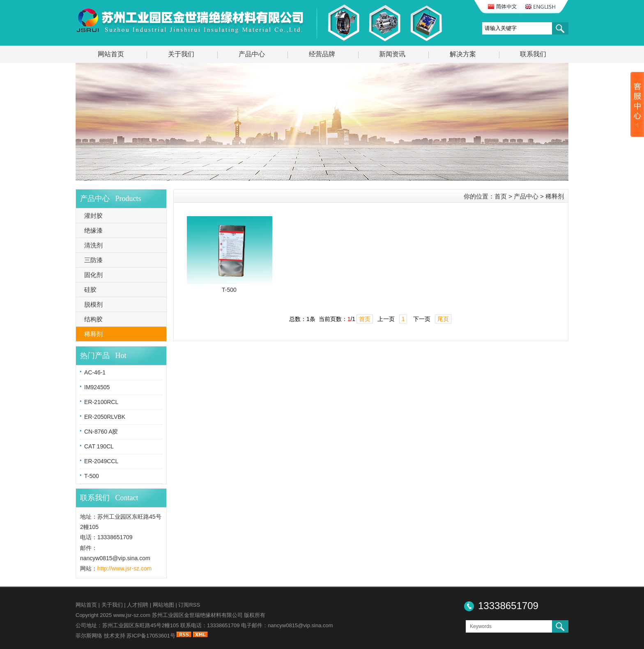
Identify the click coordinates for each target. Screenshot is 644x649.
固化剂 (93, 275)
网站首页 (111, 54)
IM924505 (97, 387)
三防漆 (93, 260)
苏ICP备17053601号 (151, 636)
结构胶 (93, 319)
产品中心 (252, 54)
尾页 (443, 319)
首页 (501, 196)
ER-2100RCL (101, 402)
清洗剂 (93, 245)
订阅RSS (189, 605)
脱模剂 (93, 304)
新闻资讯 (392, 54)
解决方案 (463, 54)
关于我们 (181, 54)
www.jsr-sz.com (132, 615)
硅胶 (90, 290)
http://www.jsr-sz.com (124, 568)
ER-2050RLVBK (105, 417)
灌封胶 (93, 216)
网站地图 (163, 605)
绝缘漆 (93, 230)
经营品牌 (322, 54)
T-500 (92, 476)
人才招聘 (138, 605)
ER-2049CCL (101, 461)
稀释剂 (93, 334)
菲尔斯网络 (89, 636)
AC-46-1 (95, 372)
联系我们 (533, 54)
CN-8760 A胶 (101, 432)
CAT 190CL (99, 446)
